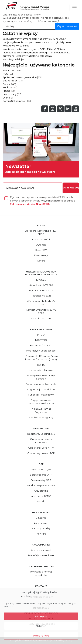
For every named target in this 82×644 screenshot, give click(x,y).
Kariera (41, 261)
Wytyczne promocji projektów (41, 573)
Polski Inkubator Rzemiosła (41, 384)
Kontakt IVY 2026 (41, 318)
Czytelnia (41, 518)
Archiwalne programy (41, 417)
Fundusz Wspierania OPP (41, 485)
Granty (6, 84)
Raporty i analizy (41, 528)
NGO (5, 74)
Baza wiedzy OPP (41, 480)
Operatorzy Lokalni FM (41, 448)
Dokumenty (41, 255)
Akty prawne (41, 491)
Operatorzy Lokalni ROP (41, 453)
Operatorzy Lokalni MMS (41, 434)
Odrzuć (41, 626)
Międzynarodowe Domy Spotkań (41, 377)
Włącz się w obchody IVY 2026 (41, 303)
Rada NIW (41, 250)
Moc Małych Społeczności (41, 351)
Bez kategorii (10, 81)
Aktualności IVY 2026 (41, 285)
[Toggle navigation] (74, 8)
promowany (10, 94)
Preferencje (41, 636)
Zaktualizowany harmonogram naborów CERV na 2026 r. (35, 39)
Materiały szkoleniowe (41, 555)
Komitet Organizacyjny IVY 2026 (41, 311)
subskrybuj (71, 188)
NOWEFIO (41, 340)
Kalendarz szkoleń (41, 550)
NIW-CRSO (9, 70)
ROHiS (41, 365)
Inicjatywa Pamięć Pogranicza (41, 410)
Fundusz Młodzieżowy (41, 395)
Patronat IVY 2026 (41, 296)
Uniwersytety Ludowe (41, 370)
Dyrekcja (41, 245)
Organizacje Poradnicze (41, 389)
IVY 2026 (41, 280)
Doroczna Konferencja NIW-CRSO (41, 232)
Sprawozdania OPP (41, 475)
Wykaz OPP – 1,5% (41, 469)
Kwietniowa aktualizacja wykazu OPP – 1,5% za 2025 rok (34, 49)
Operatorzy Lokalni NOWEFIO (41, 441)
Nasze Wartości (41, 239)
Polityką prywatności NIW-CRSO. (30, 204)
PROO (6, 91)
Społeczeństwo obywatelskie (20, 77)
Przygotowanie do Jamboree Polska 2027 (41, 402)
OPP (5, 98)
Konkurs (7, 87)
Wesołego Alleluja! (13, 59)
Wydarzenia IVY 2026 (41, 290)
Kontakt (41, 501)
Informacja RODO (41, 496)
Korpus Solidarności (14, 101)
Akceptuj (41, 616)
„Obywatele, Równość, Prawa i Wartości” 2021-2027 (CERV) (41, 358)
